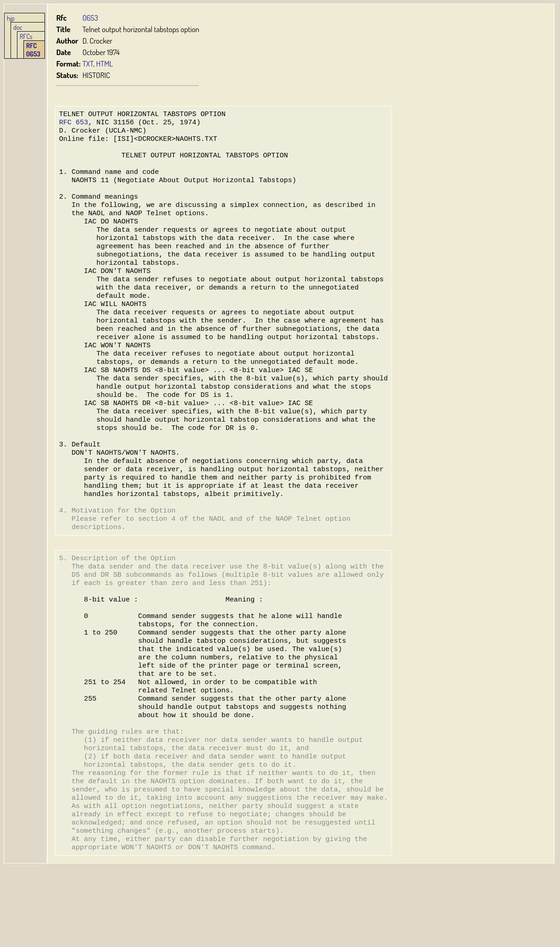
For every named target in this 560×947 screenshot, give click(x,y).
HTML (105, 64)
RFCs (26, 36)
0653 (90, 18)
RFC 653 (74, 124)
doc (18, 27)
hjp (11, 18)
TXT (88, 64)
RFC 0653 (33, 50)
